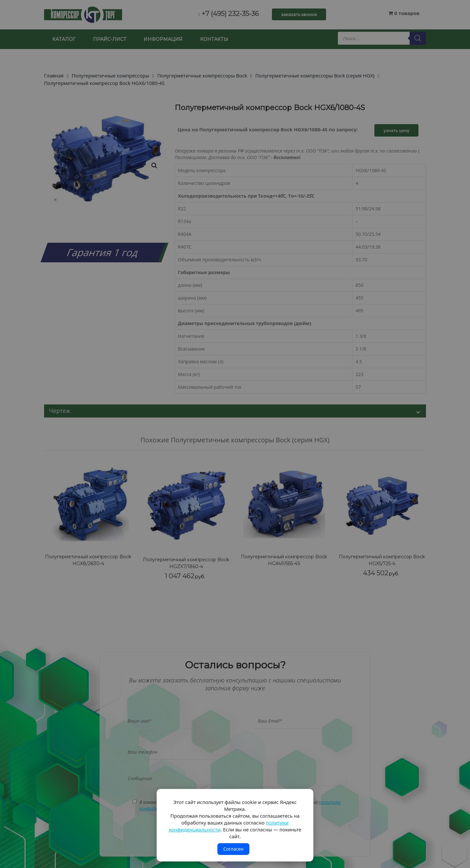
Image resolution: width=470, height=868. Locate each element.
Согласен (233, 849)
